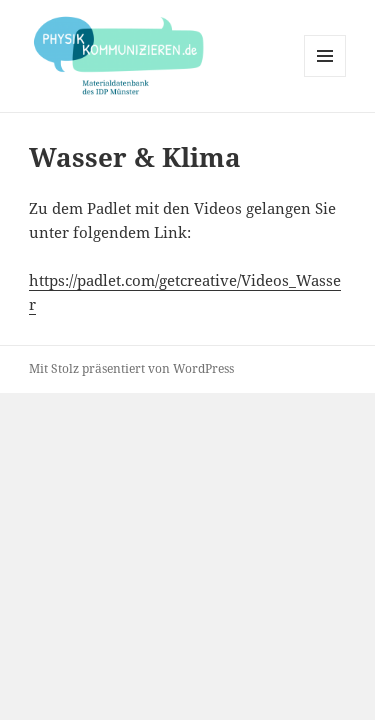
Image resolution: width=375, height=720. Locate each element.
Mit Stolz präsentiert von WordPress (131, 368)
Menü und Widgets (325, 76)
